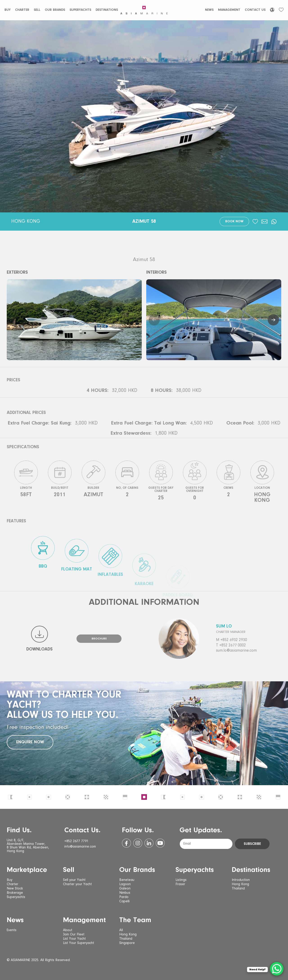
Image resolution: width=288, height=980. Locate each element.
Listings (181, 880)
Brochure (99, 639)
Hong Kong (240, 884)
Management (229, 10)
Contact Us (255, 10)
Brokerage (15, 893)
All (121, 930)
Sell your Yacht (74, 880)
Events (12, 930)
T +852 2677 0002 (231, 646)
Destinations (107, 10)
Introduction (241, 880)
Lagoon (125, 884)
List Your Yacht (74, 939)
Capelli (124, 901)
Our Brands (55, 10)
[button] (154, 320)
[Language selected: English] (272, 10)
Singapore (127, 943)
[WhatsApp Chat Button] (277, 969)
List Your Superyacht (79, 943)
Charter (22, 10)
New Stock (15, 889)
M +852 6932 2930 (232, 640)
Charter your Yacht (77, 884)
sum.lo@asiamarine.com (236, 651)
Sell (37, 10)
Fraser (180, 884)
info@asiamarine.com (80, 847)
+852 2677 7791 (76, 841)
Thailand (238, 889)
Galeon (125, 889)
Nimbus (125, 893)
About (68, 930)
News (209, 10)
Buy (8, 10)
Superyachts (80, 10)
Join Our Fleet (74, 935)
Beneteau (127, 880)
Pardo (124, 897)
